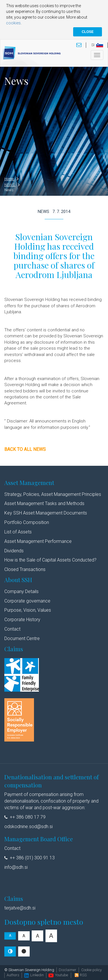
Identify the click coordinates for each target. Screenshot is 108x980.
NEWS (12, 185)
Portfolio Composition (27, 522)
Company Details (21, 591)
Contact (12, 629)
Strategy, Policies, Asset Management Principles (53, 494)
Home (11, 179)
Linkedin (34, 975)
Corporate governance (27, 601)
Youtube (58, 975)
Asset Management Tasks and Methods (45, 503)
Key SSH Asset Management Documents (46, 513)
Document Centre (22, 638)
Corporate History (22, 620)
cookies (13, 23)
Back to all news (25, 449)
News (9, 190)
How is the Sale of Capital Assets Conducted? (50, 560)
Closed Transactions (25, 569)
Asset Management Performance (38, 541)
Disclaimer (68, 970)
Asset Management (29, 483)
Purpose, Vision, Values (28, 610)
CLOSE (88, 32)
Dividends (14, 551)
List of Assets (18, 532)
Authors (13, 975)
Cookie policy (91, 970)
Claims (14, 649)
